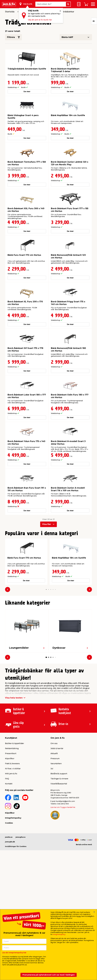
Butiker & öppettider (15, 743)
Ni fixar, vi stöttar (13, 769)
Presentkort (11, 753)
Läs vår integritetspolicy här (14, 953)
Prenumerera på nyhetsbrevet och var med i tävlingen (49, 975)
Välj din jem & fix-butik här (40, 20)
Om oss (54, 743)
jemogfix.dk (10, 842)
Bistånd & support (59, 774)
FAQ (7, 779)
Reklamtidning (12, 748)
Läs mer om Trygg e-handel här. (63, 807)
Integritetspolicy (13, 818)
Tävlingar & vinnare (59, 779)
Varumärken (56, 764)
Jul (52, 769)
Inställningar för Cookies (16, 846)
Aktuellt (54, 753)
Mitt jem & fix (11, 774)
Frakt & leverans (12, 764)
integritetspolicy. (59, 934)
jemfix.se (9, 837)
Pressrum (55, 759)
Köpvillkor (10, 759)
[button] (46, 589)
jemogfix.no (21, 837)
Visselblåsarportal (59, 784)
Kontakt (9, 784)
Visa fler (47, 524)
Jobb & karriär (57, 748)
